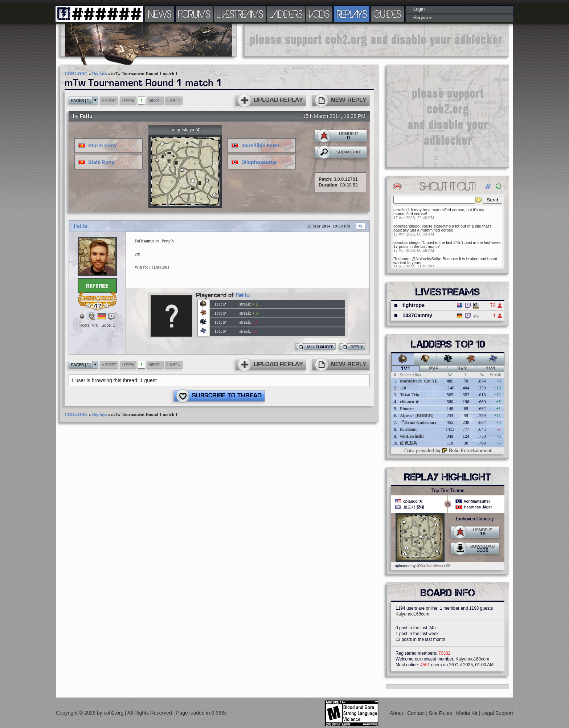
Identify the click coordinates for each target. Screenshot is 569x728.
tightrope (414, 305)
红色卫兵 (409, 443)
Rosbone (401, 259)
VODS (319, 14)
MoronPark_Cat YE (419, 381)
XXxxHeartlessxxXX (433, 566)
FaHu (86, 116)
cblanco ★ (410, 402)
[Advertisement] (377, 40)
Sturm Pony (103, 146)
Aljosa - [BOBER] (417, 416)
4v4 (490, 369)
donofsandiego (406, 226)
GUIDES (388, 14)
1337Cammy (417, 315)
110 (403, 388)
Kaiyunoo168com (412, 614)
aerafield (401, 210)
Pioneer (407, 409)
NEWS (160, 14)
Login (419, 9)
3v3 (462, 369)
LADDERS (286, 14)
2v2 (434, 369)
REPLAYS (352, 14)
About (397, 713)
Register (423, 18)
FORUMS (194, 14)
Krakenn (408, 429)
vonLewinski (412, 436)
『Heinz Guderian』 (419, 422)
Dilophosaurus (259, 162)
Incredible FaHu (260, 146)
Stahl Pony (101, 162)
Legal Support (497, 713)
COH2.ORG (76, 74)
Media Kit (467, 713)
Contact (417, 713)
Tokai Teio (410, 395)
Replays (100, 74)
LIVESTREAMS (240, 14)
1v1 (406, 369)
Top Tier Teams (448, 491)
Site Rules (441, 713)
